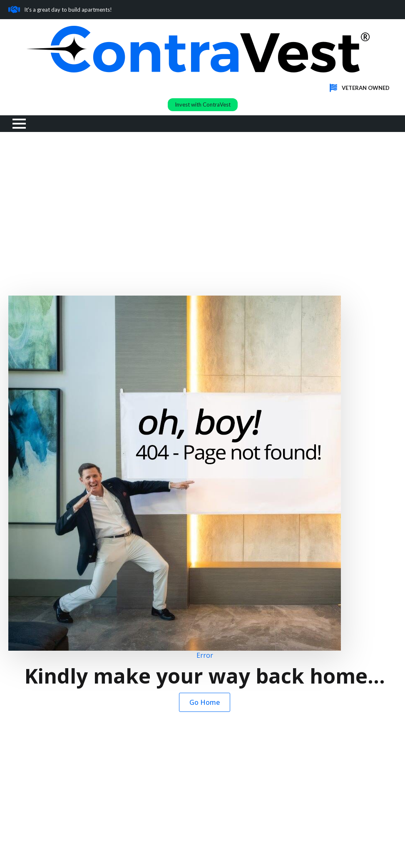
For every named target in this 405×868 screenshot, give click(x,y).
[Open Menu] (19, 124)
